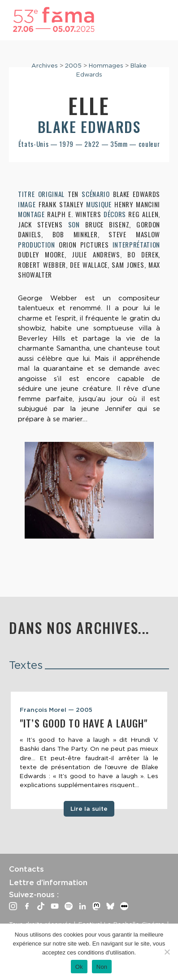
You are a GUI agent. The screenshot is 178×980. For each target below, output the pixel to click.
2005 (73, 65)
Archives (45, 65)
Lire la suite (89, 809)
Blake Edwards (89, 126)
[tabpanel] (89, 750)
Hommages (106, 65)
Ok (79, 967)
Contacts (26, 869)
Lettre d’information (48, 882)
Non (102, 967)
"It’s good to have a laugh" (84, 723)
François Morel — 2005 (56, 710)
